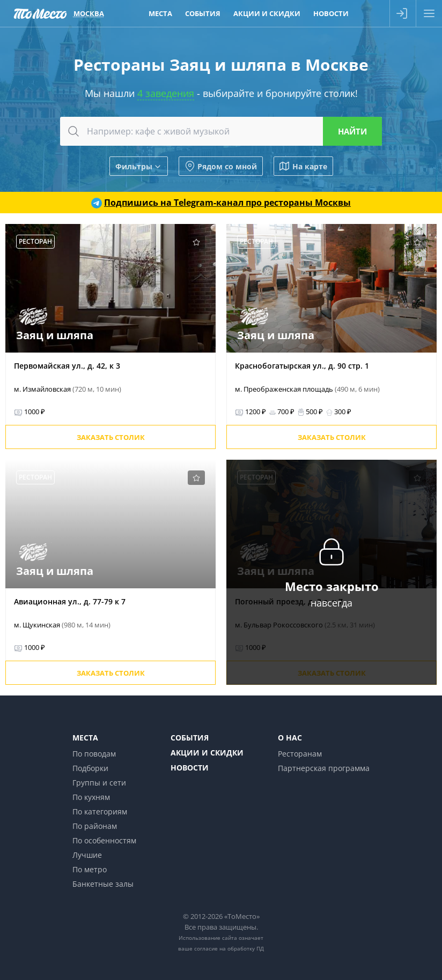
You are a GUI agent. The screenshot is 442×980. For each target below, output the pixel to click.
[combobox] (221, 131)
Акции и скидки (207, 753)
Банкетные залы (103, 884)
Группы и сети (99, 783)
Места (85, 738)
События (190, 738)
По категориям (100, 811)
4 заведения (166, 93)
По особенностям (104, 840)
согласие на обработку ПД (229, 948)
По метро (90, 869)
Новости (190, 768)
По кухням (91, 797)
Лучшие (87, 855)
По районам (95, 826)
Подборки (90, 768)
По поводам (94, 754)
